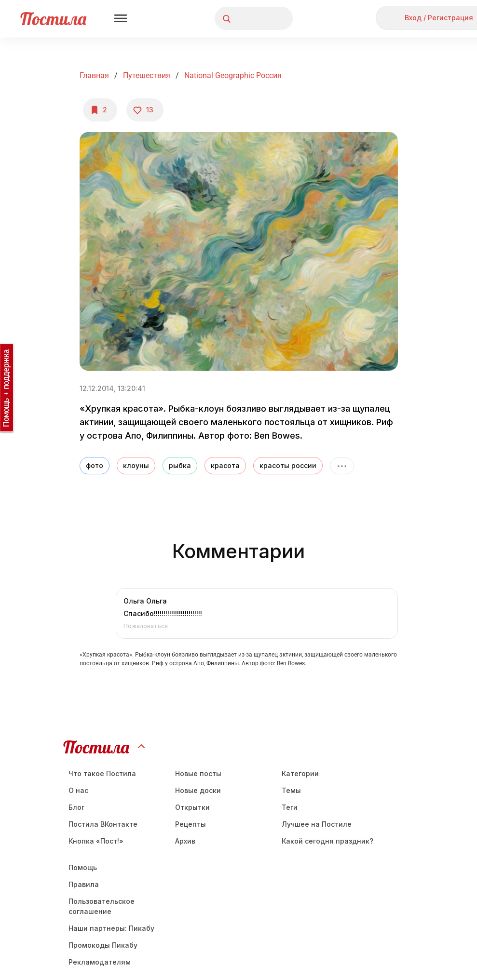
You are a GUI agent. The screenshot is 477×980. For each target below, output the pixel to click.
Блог (76, 807)
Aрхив (185, 841)
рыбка (180, 465)
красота (225, 465)
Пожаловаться (146, 626)
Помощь (83, 867)
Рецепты (191, 824)
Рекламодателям (100, 962)
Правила (84, 884)
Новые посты (198, 773)
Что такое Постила (102, 773)
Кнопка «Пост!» (96, 841)
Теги (290, 807)
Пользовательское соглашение (102, 906)
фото (95, 465)
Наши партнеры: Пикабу (111, 928)
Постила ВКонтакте (103, 824)
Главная (94, 75)
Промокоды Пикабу (103, 945)
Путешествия (147, 75)
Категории (300, 773)
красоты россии (288, 465)
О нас (78, 790)
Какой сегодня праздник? (327, 841)
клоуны (136, 465)
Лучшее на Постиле (317, 824)
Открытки (192, 807)
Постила (53, 19)
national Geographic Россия (233, 75)
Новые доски (198, 790)
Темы (291, 790)
